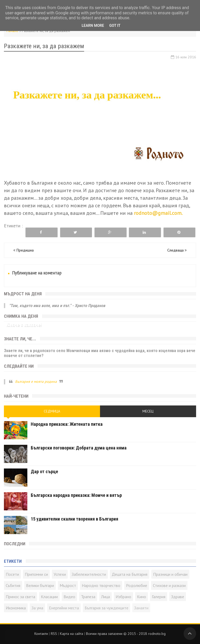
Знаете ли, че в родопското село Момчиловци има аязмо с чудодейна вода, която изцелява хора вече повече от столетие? (100, 353)
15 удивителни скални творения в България (74, 519)
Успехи (60, 574)
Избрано (123, 597)
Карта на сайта (71, 634)
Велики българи (40, 585)
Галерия (159, 597)
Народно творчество (101, 585)
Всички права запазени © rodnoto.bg (126, 634)
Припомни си (36, 574)
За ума (37, 608)
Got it (115, 26)
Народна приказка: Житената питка (67, 424)
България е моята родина (36, 382)
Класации (49, 597)
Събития (13, 585)
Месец (148, 411)
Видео (69, 597)
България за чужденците (107, 608)
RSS (54, 634)
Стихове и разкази (169, 585)
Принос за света (20, 597)
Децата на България (130, 574)
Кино (142, 597)
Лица (105, 597)
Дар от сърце (44, 471)
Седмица (52, 411)
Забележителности (89, 574)
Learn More (93, 26)
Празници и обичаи (170, 574)
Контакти (41, 634)
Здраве (178, 597)
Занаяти (141, 608)
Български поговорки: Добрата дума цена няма (79, 448)
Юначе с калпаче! (24, 325)
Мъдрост (68, 585)
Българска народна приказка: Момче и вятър (76, 495)
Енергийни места (64, 608)
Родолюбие (137, 585)
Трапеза (88, 597)
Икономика (16, 608)
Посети (12, 574)
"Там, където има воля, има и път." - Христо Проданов (57, 306)
